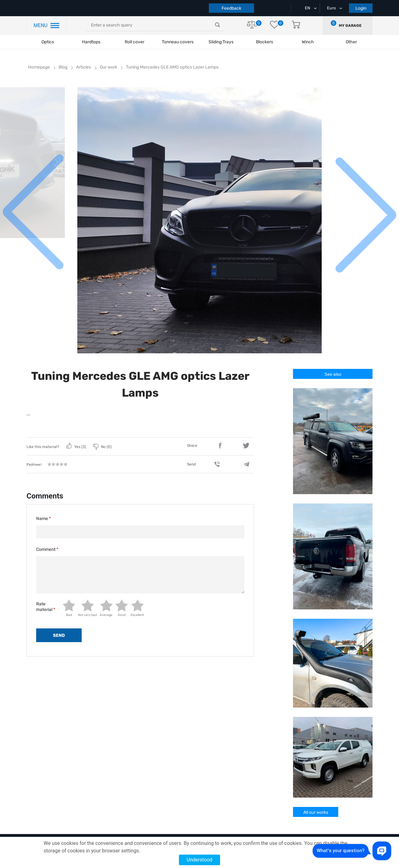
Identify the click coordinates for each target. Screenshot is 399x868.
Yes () (77, 447)
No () (102, 447)
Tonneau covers (178, 42)
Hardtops (91, 42)
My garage (350, 26)
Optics (48, 42)
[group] (199, 220)
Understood (200, 860)
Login (361, 8)
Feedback (231, 8)
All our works (316, 812)
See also (333, 374)
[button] (366, 213)
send (59, 635)
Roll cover (135, 42)
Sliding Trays (221, 42)
